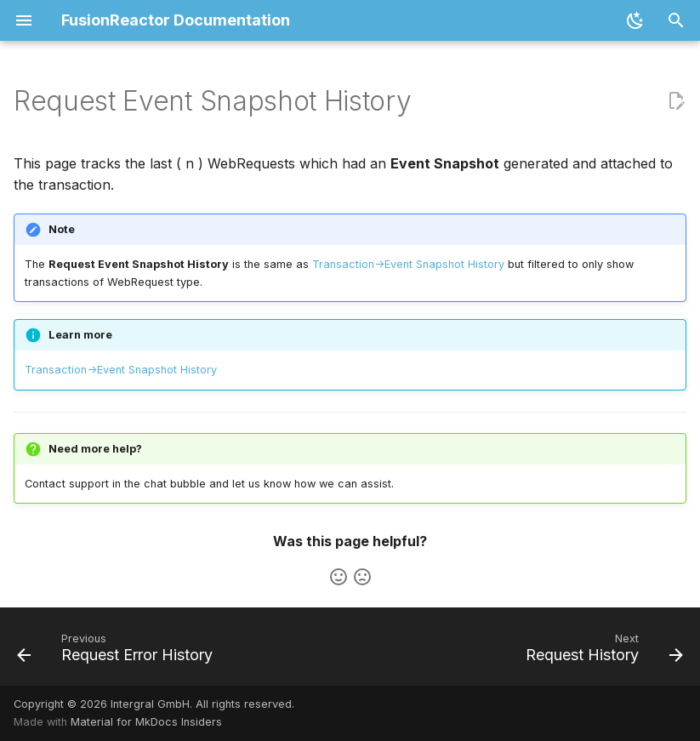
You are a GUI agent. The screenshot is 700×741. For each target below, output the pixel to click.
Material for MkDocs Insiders (146, 722)
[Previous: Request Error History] (118, 652)
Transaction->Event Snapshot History (408, 264)
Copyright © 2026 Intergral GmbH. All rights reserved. (154, 704)
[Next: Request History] (601, 652)
